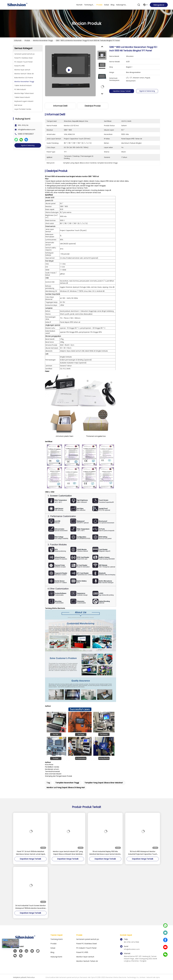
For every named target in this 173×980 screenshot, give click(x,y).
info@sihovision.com (27, 130)
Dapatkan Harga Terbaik (123, 91)
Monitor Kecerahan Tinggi (43, 41)
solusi (106, 5)
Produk (99, 5)
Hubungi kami (121, 5)
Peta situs (31, 977)
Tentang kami (89, 5)
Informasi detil (60, 106)
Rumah (79, 5)
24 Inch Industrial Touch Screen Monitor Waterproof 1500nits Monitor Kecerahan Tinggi (30, 907)
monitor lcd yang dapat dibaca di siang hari (66, 788)
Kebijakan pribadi (20, 977)
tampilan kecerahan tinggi (67, 783)
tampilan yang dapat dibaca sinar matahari (104, 783)
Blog (112, 5)
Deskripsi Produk (93, 106)
